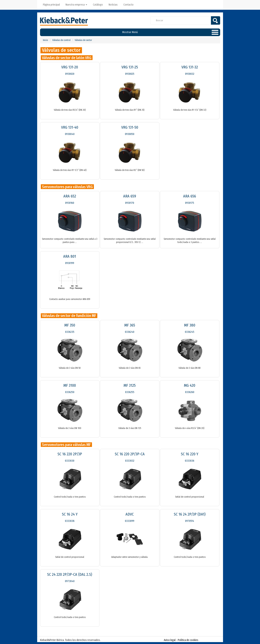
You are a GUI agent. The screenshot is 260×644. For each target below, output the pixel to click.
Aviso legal (170, 640)
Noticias (113, 5)
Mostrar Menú (130, 32)
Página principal (51, 5)
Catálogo (98, 5)
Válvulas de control (61, 40)
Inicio (46, 40)
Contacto (128, 5)
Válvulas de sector (83, 40)
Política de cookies (188, 640)
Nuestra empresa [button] (76, 5)
